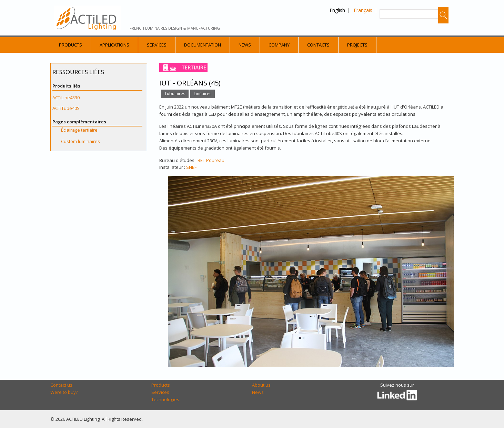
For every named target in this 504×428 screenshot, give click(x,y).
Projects (357, 45)
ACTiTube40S (66, 108)
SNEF (191, 167)
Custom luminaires (80, 141)
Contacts (318, 45)
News (245, 45)
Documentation (203, 45)
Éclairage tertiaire (79, 130)
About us (261, 385)
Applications (114, 45)
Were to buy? (64, 392)
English (337, 10)
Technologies (165, 399)
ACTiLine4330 (66, 98)
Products (70, 45)
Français (363, 10)
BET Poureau (211, 160)
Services (157, 45)
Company (279, 45)
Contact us (61, 385)
